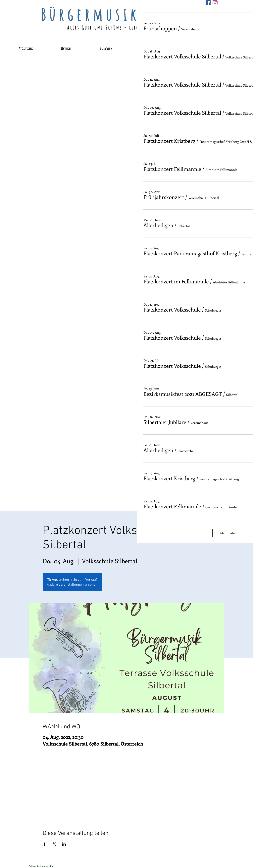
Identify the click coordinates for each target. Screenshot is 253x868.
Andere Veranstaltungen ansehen (72, 584)
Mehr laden (228, 533)
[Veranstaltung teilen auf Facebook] (45, 844)
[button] (160, 28)
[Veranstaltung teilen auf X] (54, 844)
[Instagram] (215, 3)
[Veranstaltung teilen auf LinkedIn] (64, 844)
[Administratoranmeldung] (42, 866)
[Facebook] (208, 3)
